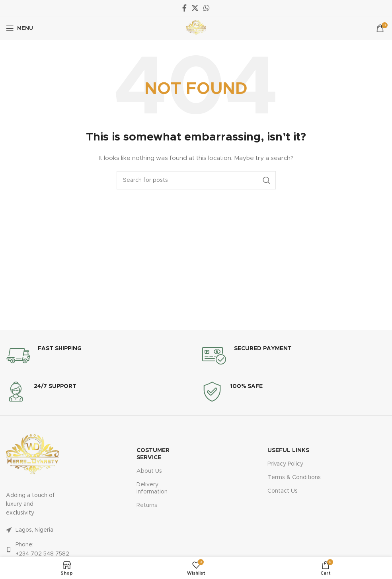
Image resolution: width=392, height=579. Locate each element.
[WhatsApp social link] (207, 8)
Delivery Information (152, 488)
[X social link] (195, 8)
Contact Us (283, 491)
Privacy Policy (285, 464)
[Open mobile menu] (20, 28)
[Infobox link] (44, 356)
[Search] (196, 180)
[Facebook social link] (184, 8)
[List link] (33, 530)
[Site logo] (196, 28)
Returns (147, 505)
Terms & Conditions (294, 478)
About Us (149, 471)
